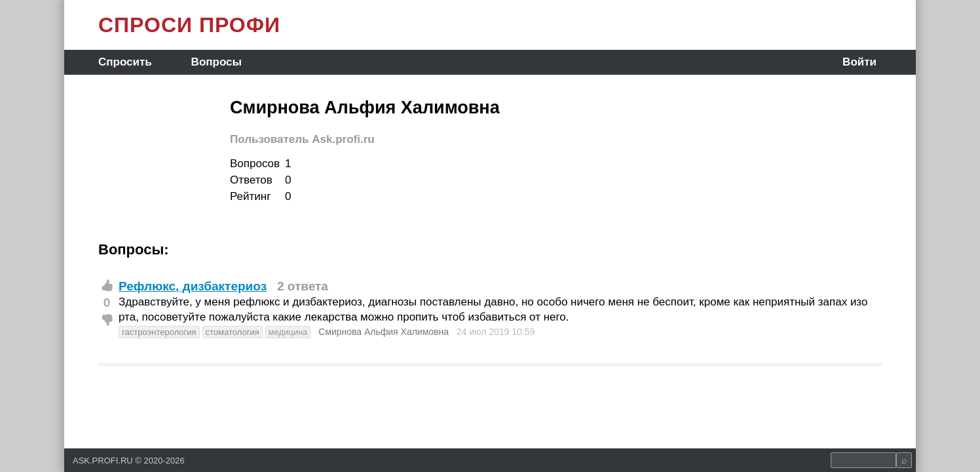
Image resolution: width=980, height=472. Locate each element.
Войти (859, 62)
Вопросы (217, 62)
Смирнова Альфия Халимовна (384, 332)
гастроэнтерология (159, 332)
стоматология (233, 332)
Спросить (125, 62)
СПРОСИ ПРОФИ (189, 25)
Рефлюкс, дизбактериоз (193, 286)
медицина (288, 332)
